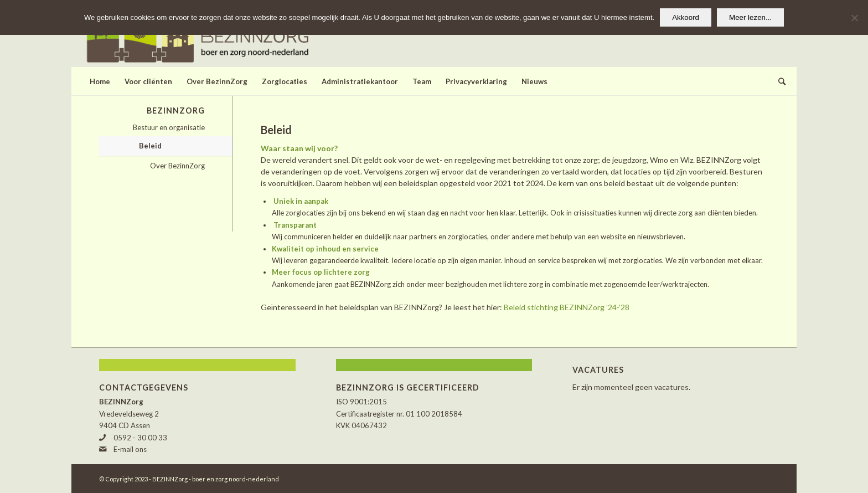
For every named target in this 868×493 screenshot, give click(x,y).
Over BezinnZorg (177, 166)
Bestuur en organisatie (169, 127)
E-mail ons (130, 449)
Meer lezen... (750, 17)
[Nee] (854, 18)
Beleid (150, 146)
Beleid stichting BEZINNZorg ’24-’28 (567, 307)
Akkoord (686, 17)
